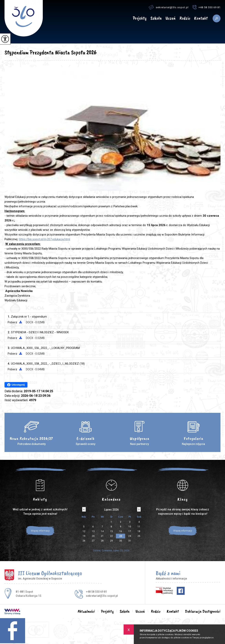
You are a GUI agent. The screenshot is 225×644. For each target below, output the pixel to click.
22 (111, 536)
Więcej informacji (40, 531)
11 (139, 527)
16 (121, 531)
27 (93, 541)
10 (130, 527)
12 (84, 531)
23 (121, 536)
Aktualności (125, 18)
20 (93, 536)
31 (130, 541)
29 (111, 541)
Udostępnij (16, 385)
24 (130, 536)
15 (111, 531)
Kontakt (201, 18)
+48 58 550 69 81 (206, 7)
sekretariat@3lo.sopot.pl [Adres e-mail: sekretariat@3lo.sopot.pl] (102, 596)
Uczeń (171, 18)
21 (102, 536)
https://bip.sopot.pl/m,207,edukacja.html (44, 239)
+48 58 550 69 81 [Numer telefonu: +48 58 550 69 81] (97, 592)
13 (93, 531)
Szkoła (156, 18)
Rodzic (185, 18)
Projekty (140, 18)
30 (121, 541)
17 (130, 531)
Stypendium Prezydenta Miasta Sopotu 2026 (51, 52)
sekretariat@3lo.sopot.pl (169, 7)
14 (102, 531)
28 (102, 541)
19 (84, 536)
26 (84, 541)
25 (139, 536)
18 (139, 531)
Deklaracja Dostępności (203, 611)
